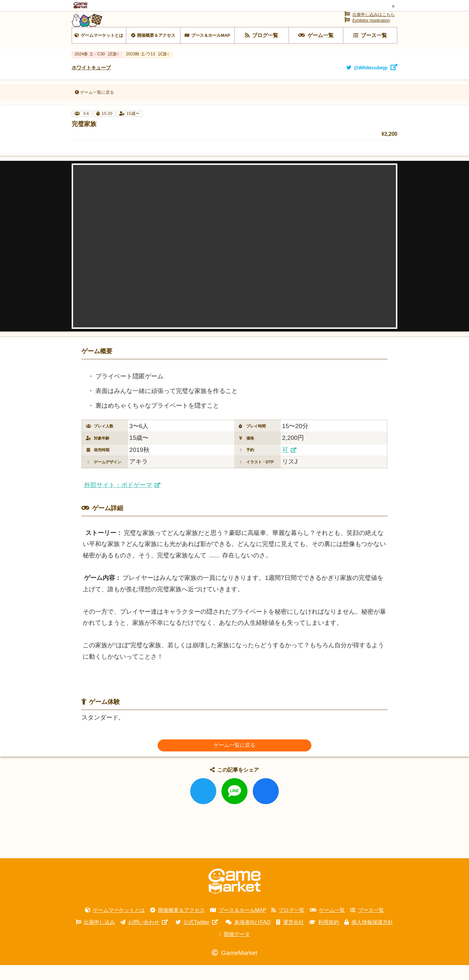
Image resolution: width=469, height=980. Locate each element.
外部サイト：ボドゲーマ (118, 500)
